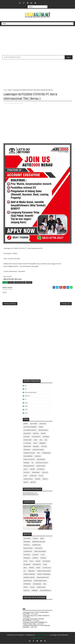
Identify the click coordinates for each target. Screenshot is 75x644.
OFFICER (44, 447)
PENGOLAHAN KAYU (43, 578)
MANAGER (43, 443)
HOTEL (32, 561)
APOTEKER (43, 424)
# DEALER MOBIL (20, 282)
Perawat (27, 463)
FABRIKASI (27, 558)
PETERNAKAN (37, 584)
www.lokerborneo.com (30, 493)
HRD (41, 440)
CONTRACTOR (36, 545)
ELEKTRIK (27, 437)
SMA (26, 403)
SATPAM (32, 469)
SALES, (21, 103)
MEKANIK (36, 447)
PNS (39, 453)
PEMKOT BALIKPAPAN (44, 571)
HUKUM (38, 561)
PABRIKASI (31, 571)
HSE (46, 440)
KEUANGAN (27, 565)
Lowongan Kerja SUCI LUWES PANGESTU (36, 616)
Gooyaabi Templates (42, 635)
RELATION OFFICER (42, 463)
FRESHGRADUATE (31, 393)
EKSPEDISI (27, 555)
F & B (43, 555)
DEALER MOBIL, (14, 103)
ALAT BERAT (34, 424)
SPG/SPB (45, 473)
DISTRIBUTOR (28, 552)
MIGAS (38, 568)
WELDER (33, 482)
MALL (25, 568)
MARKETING (27, 447)
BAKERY (36, 539)
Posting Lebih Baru (10, 304)
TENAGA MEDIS (28, 479)
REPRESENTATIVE (29, 466)
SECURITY (27, 473)
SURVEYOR (33, 476)
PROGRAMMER (28, 456)
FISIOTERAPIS (36, 437)
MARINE (32, 568)
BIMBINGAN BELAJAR (39, 542)
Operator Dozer (29, 453)
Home (5, 90)
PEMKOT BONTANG (29, 574)
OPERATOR (27, 450)
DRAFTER (36, 434)
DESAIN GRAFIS (43, 430)
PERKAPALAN (28, 581)
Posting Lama (66, 304)
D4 (26, 389)
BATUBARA (27, 542)
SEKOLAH (27, 591)
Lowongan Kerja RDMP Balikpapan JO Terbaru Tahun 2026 (35, 623)
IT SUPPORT (27, 443)
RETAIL (26, 587)
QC (33, 463)
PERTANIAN (27, 584)
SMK (26, 406)
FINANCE (43, 558)
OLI (25, 571)
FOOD (25, 561)
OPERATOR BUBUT (38, 450)
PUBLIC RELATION (29, 460)
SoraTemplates (19, 635)
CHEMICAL (27, 545)
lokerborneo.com (37, 638)
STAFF (26, 476)
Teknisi (45, 479)
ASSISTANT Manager (30, 427)
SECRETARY (41, 469)
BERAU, (8, 103)
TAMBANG (35, 591)
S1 (26, 400)
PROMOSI (38, 456)
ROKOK (32, 587)
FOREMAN (46, 437)
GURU (36, 440)
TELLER (41, 476)
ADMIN (26, 424)
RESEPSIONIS (41, 466)
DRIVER (43, 434)
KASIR (35, 443)
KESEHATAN (46, 561)
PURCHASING (41, 460)
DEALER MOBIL (28, 548)
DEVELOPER (27, 434)
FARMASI (35, 558)
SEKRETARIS (36, 473)
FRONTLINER (28, 440)
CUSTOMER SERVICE (30, 430)
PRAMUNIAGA (46, 453)
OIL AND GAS (47, 568)
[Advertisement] (37, 41)
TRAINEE (38, 479)
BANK (42, 539)
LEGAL (45, 565)
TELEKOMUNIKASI (45, 591)
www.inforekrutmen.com (31, 495)
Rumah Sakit (41, 587)
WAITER (26, 482)
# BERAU (11, 282)
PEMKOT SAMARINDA (44, 574)
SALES (10, 90)
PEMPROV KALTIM (29, 578)
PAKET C (28, 396)
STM (26, 413)
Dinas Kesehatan (40, 552)
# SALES (29, 282)
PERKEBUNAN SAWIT (40, 581)
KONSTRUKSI (37, 565)
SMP (26, 410)
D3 (26, 386)
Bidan (41, 427)
